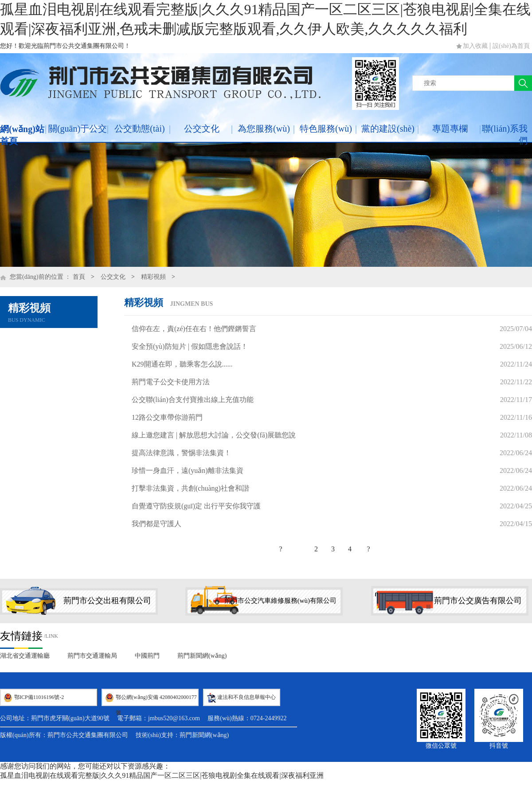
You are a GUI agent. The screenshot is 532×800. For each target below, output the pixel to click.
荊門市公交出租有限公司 (107, 601)
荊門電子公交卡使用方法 (171, 382)
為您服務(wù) (264, 129)
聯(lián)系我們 (505, 135)
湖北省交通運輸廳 (25, 656)
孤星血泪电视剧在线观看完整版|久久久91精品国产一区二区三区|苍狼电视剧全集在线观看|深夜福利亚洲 (162, 775)
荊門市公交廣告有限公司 (478, 601)
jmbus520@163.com (174, 718)
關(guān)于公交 (78, 129)
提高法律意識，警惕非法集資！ (181, 453)
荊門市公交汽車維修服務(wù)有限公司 (280, 601)
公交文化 (202, 129)
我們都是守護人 (156, 524)
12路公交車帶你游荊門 (167, 417)
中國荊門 (147, 656)
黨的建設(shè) (388, 129)
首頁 (79, 277)
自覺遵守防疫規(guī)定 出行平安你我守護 (196, 506)
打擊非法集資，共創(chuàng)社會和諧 (190, 488)
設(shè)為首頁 (511, 46)
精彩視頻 (153, 277)
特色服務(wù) (326, 129)
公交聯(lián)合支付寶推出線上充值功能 (193, 400)
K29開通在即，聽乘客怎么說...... (182, 364)
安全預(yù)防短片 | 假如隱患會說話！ (190, 346)
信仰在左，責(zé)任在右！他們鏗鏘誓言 (194, 329)
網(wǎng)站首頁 (22, 135)
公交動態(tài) (139, 129)
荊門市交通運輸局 (92, 656)
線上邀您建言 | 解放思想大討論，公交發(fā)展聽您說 (214, 435)
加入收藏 (475, 46)
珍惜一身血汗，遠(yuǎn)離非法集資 (188, 470)
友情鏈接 (21, 636)
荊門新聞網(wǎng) (202, 656)
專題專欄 (450, 129)
